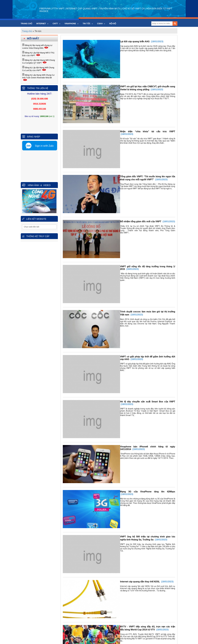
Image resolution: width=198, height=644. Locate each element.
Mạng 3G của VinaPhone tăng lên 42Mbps (128, 322)
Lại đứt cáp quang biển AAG (121, 41)
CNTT (56, 24)
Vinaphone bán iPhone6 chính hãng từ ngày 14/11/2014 (135, 294)
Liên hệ (118, 641)
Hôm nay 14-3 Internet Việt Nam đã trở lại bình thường (134, 463)
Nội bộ (113, 24)
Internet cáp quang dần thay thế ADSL (126, 379)
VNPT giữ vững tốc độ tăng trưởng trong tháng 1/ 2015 (135, 182)
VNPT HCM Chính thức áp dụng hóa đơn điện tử (131, 435)
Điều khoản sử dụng (100, 641)
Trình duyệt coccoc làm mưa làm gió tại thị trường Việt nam (137, 210)
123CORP (105, 635)
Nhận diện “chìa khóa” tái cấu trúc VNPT (127, 98)
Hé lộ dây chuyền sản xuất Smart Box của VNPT (131, 266)
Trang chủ (27, 24)
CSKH (101, 24)
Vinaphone (72, 24)
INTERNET (42, 24)
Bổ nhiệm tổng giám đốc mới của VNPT (127, 154)
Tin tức (88, 24)
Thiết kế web (94, 635)
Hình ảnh (33, 185)
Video (46, 185)
